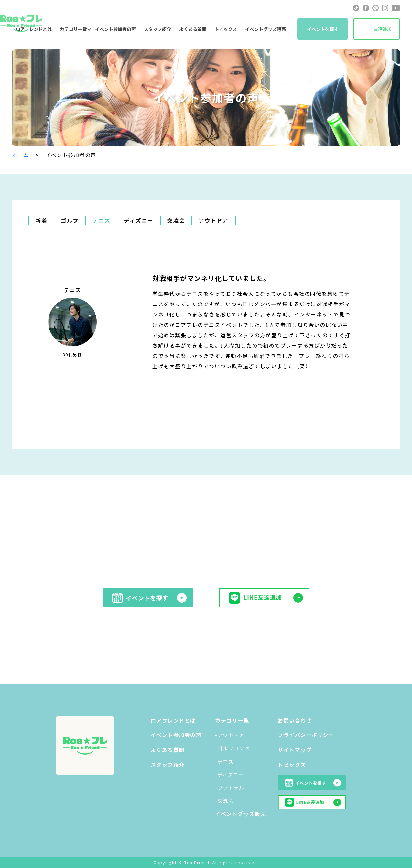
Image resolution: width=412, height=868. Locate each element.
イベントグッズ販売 (266, 29)
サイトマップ (295, 750)
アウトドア (214, 220)
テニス (102, 220)
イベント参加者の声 (115, 29)
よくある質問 (193, 29)
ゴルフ (70, 220)
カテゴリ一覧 (73, 29)
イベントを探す (323, 29)
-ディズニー (229, 774)
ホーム (21, 155)
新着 (41, 220)
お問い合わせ (295, 720)
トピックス (226, 29)
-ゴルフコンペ (232, 748)
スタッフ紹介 (157, 29)
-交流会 (224, 801)
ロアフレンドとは (173, 720)
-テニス (224, 761)
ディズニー (139, 220)
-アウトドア (230, 735)
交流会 (176, 220)
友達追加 (383, 29)
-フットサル (230, 788)
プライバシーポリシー (306, 735)
